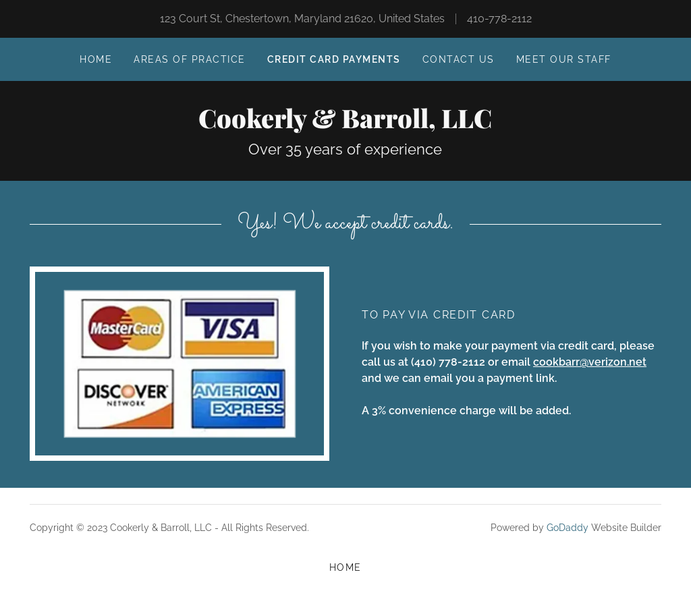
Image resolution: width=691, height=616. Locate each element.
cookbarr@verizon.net (590, 362)
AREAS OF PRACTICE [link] (189, 59)
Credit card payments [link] (334, 59)
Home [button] (345, 567)
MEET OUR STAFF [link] (564, 59)
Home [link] (96, 59)
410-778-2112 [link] (499, 19)
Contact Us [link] (459, 59)
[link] (345, 124)
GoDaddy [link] (568, 528)
